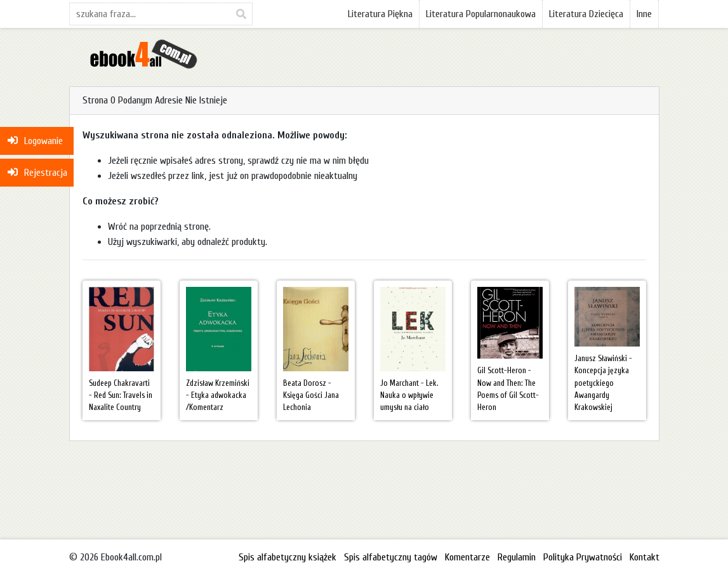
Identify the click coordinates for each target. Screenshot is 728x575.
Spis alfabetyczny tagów (391, 557)
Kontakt (645, 557)
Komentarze (467, 557)
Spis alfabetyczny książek (288, 557)
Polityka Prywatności (583, 557)
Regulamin (517, 557)
